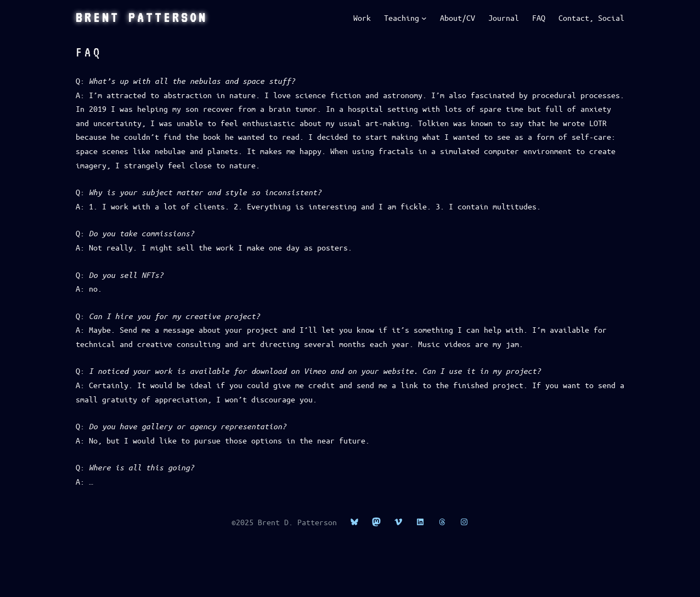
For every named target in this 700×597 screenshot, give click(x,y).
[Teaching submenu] (424, 18)
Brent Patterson (142, 18)
